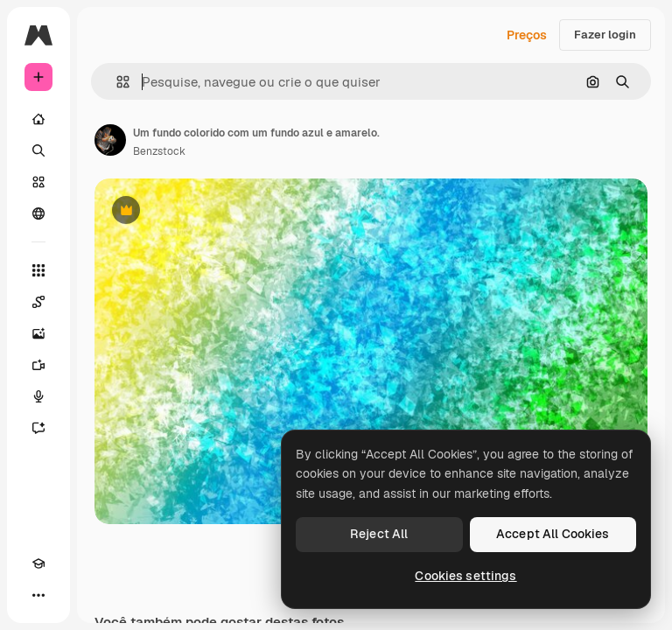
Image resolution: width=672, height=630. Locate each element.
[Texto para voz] (38, 396)
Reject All (379, 534)
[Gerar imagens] (38, 333)
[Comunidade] (38, 213)
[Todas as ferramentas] (38, 270)
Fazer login (605, 35)
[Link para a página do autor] (110, 140)
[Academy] (38, 563)
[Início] (38, 119)
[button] (116, 82)
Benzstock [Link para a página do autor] (159, 151)
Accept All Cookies (553, 534)
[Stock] (38, 182)
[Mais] (38, 595)
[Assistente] (38, 428)
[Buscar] (38, 150)
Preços (527, 35)
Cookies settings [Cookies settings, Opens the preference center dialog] (465, 576)
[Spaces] (38, 302)
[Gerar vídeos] (38, 365)
